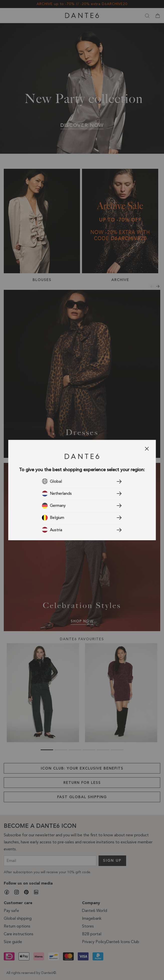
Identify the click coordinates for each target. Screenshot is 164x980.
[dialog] (82, 490)
